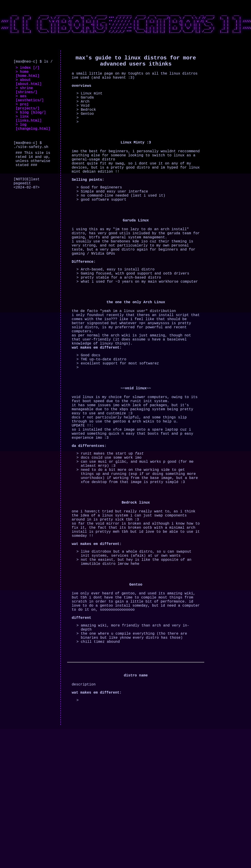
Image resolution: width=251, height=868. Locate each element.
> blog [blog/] (31, 129)
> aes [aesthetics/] (30, 111)
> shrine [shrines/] (26, 101)
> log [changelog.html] (33, 146)
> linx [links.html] (29, 136)
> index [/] (28, 74)
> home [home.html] (28, 82)
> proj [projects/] (28, 121)
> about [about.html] (29, 91)
